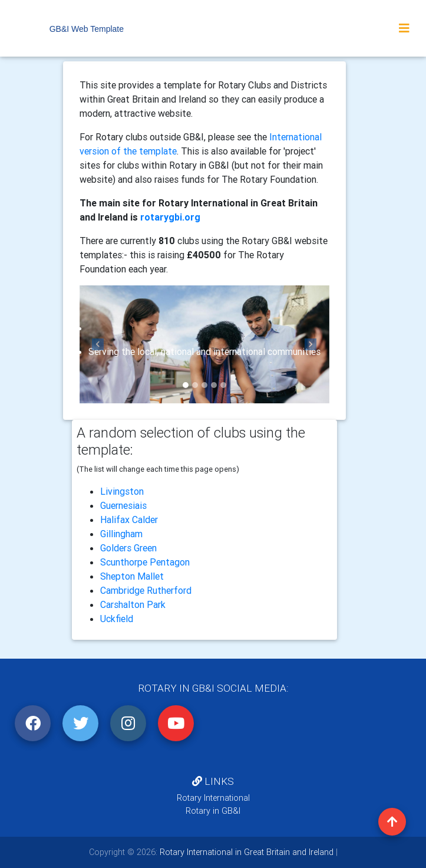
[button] (98, 344)
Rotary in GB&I (213, 811)
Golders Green (128, 548)
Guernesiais (123, 505)
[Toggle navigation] (404, 28)
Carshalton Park (133, 604)
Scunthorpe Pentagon (145, 562)
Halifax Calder (129, 520)
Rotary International (213, 798)
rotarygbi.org (170, 217)
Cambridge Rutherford (146, 590)
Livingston (122, 491)
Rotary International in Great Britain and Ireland (245, 852)
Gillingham (121, 534)
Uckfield (117, 619)
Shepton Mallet (132, 576)
